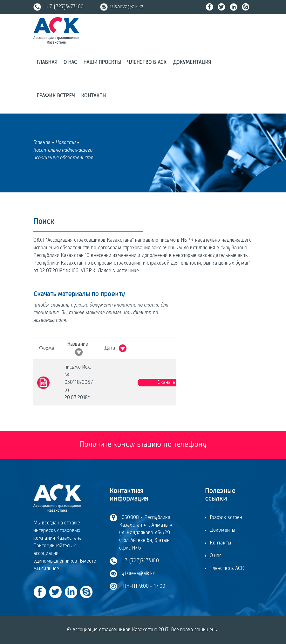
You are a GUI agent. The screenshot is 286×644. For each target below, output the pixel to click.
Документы (222, 530)
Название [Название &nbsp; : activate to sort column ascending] (79, 349)
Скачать (167, 383)
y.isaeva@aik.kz (122, 7)
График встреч (56, 96)
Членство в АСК (147, 63)
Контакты (94, 96)
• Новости (64, 143)
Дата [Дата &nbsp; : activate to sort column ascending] (116, 348)
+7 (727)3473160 (139, 561)
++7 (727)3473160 (58, 7)
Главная (47, 63)
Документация (192, 63)
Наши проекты (102, 63)
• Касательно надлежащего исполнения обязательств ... (66, 150)
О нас (70, 63)
